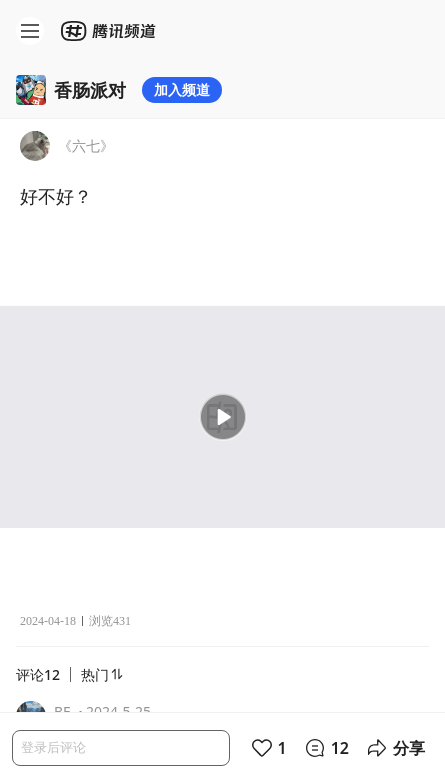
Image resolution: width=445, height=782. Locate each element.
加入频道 (182, 89)
